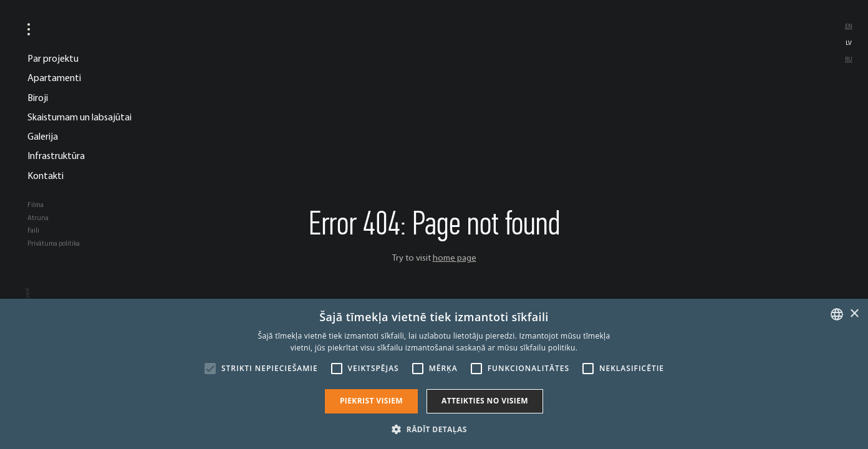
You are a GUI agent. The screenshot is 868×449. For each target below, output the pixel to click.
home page (455, 258)
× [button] (854, 314)
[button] (434, 428)
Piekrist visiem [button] (371, 401)
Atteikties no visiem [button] (485, 401)
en (849, 26)
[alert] (434, 374)
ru (849, 59)
